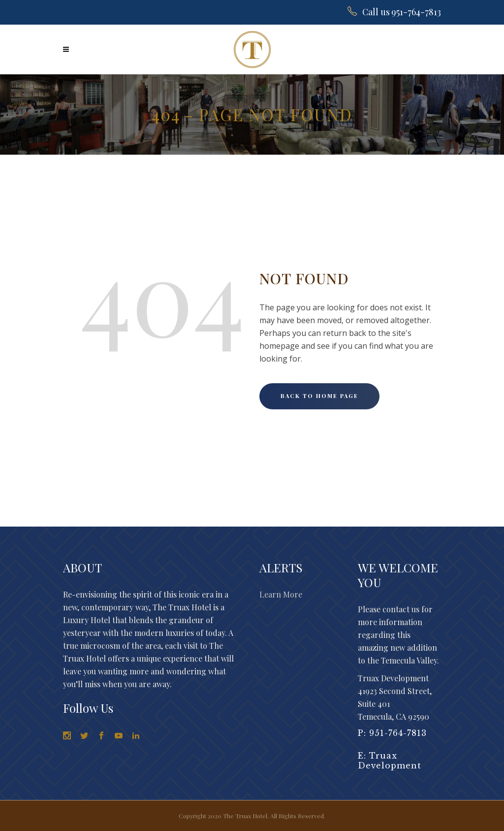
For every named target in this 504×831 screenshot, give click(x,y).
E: (363, 756)
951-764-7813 (398, 733)
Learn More (281, 594)
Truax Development (390, 761)
